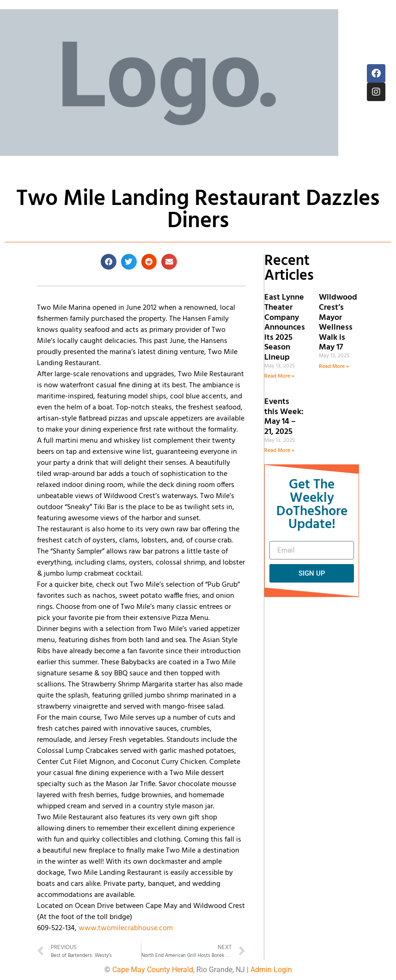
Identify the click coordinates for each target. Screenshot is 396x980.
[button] (109, 262)
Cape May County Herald (153, 970)
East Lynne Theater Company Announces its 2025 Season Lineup (285, 328)
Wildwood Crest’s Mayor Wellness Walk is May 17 (338, 322)
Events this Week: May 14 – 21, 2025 (284, 417)
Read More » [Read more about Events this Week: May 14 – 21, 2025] (279, 451)
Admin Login (271, 970)
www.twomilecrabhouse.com (126, 928)
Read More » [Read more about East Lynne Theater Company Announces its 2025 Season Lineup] (279, 376)
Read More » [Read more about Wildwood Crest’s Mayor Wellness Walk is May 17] (334, 367)
